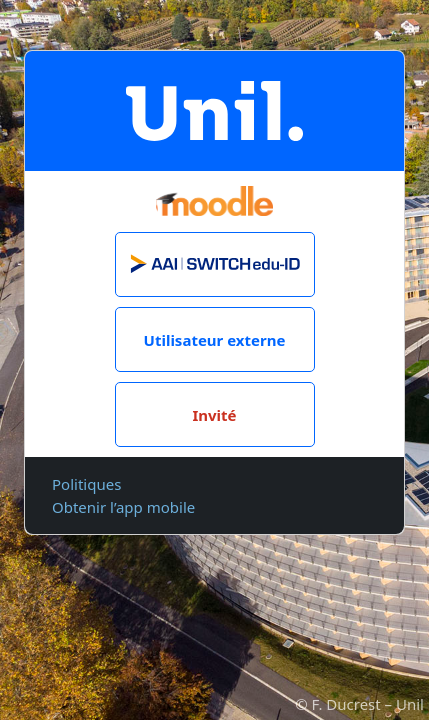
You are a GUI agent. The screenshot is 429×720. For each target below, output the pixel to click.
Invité (214, 415)
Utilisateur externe (215, 340)
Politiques (86, 484)
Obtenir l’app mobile (123, 507)
